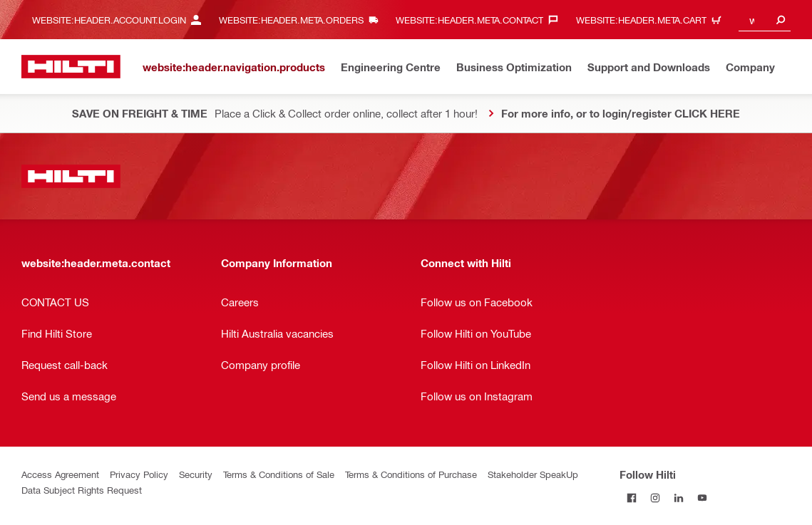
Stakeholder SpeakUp (533, 474)
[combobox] (765, 20)
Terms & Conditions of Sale (279, 474)
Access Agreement (60, 474)
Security (196, 474)
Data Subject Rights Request (82, 490)
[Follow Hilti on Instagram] (655, 498)
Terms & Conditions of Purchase (411, 474)
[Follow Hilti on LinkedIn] (678, 498)
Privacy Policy (139, 474)
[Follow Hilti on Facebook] (631, 498)
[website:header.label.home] (71, 67)
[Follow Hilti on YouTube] (702, 498)
